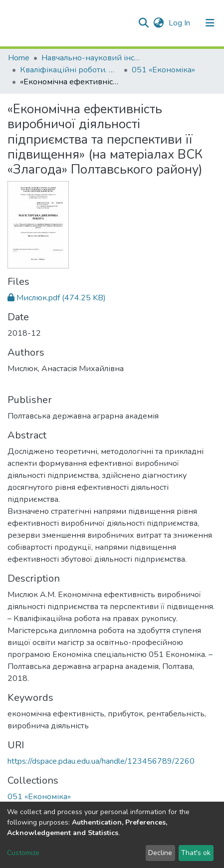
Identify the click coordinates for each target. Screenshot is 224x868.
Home (19, 58)
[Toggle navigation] (210, 23)
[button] (158, 23)
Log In (180, 23)
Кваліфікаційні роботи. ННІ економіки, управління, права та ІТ (70, 70)
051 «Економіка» (163, 70)
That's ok (196, 853)
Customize (23, 853)
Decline (160, 853)
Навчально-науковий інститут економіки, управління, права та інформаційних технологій (91, 58)
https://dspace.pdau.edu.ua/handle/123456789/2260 (101, 761)
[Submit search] (143, 23)
